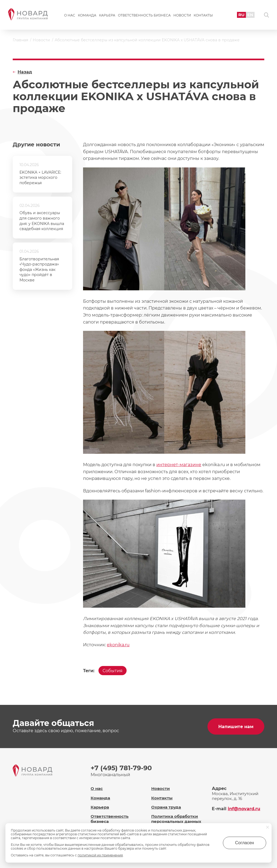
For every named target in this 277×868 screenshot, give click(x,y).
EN (250, 15)
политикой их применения (100, 855)
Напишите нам (236, 727)
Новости (182, 15)
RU (241, 15)
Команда (87, 15)
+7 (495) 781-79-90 (121, 768)
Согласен (245, 843)
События (113, 671)
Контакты (203, 15)
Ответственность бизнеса (144, 15)
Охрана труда (166, 807)
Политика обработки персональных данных (176, 819)
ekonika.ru (118, 645)
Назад (25, 72)
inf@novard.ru (244, 809)
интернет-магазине (179, 465)
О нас (70, 15)
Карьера (107, 15)
